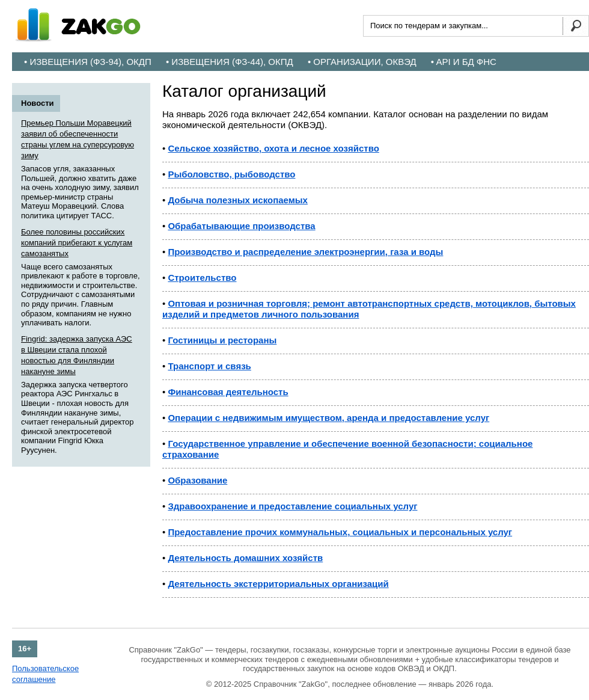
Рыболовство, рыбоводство (231, 174)
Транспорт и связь (209, 366)
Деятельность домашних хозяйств (245, 558)
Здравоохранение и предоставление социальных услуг (292, 506)
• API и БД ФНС (464, 62)
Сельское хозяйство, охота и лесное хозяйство (273, 148)
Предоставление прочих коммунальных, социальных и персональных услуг (340, 532)
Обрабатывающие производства (241, 226)
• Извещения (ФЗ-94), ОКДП (88, 62)
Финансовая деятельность (228, 392)
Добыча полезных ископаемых (238, 200)
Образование (197, 480)
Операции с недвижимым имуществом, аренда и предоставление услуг (328, 418)
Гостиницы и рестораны (222, 340)
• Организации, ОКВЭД (362, 62)
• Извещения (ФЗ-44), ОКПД (230, 62)
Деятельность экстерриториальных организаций (278, 584)
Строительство (202, 278)
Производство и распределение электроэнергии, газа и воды (305, 252)
